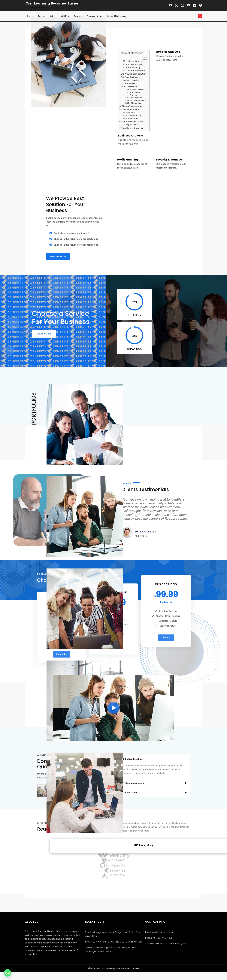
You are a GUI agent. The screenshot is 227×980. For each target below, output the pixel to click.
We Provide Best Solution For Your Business (134, 75)
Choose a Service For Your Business (132, 82)
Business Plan (132, 118)
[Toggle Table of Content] (144, 57)
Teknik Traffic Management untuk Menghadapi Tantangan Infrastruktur (110, 949)
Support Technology (138, 90)
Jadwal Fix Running (117, 16)
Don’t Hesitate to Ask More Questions (132, 123)
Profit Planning (133, 68)
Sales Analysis (136, 98)
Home (30, 16)
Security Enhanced (136, 71)
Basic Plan (130, 112)
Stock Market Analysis (135, 94)
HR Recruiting (135, 103)
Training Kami (95, 16)
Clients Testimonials (132, 106)
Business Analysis (134, 61)
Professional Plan (134, 115)
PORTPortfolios (129, 87)
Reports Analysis (135, 64)
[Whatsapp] (8, 973)
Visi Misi (65, 16)
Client (53, 16)
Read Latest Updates (132, 128)
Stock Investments (138, 100)
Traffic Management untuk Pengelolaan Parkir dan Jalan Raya (112, 934)
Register (78, 16)
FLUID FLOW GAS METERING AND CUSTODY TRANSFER (113, 942)
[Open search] (200, 16)
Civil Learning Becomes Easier (52, 3)
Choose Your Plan (130, 109)
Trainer (42, 16)
